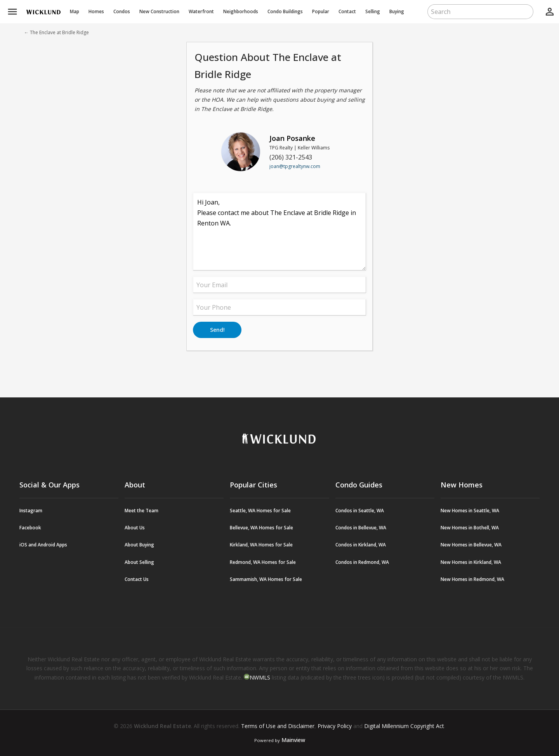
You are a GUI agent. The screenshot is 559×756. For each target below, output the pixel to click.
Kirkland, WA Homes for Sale (261, 545)
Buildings (285, 11)
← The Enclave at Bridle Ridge (56, 32)
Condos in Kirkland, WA (361, 545)
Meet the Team (141, 511)
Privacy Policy (335, 726)
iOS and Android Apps (43, 545)
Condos (122, 11)
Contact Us (137, 579)
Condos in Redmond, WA (362, 562)
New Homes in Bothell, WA (470, 528)
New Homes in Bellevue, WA (471, 545)
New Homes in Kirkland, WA (471, 562)
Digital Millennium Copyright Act (404, 726)
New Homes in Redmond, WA (472, 579)
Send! (217, 330)
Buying (397, 11)
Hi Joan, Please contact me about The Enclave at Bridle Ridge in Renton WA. (279, 232)
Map (75, 11)
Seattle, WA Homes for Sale (260, 511)
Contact (347, 11)
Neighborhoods (241, 11)
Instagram (31, 511)
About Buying (139, 545)
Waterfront (201, 11)
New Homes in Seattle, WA (470, 511)
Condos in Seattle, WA (360, 511)
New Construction (159, 11)
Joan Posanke (292, 138)
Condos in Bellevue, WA (361, 528)
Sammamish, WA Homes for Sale (266, 579)
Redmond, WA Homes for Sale (263, 562)
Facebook (30, 528)
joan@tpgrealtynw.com (295, 166)
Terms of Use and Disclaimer (278, 726)
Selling (373, 11)
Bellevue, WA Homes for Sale (261, 528)
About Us (135, 528)
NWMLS (260, 677)
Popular (321, 11)
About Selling (139, 562)
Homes (96, 11)
